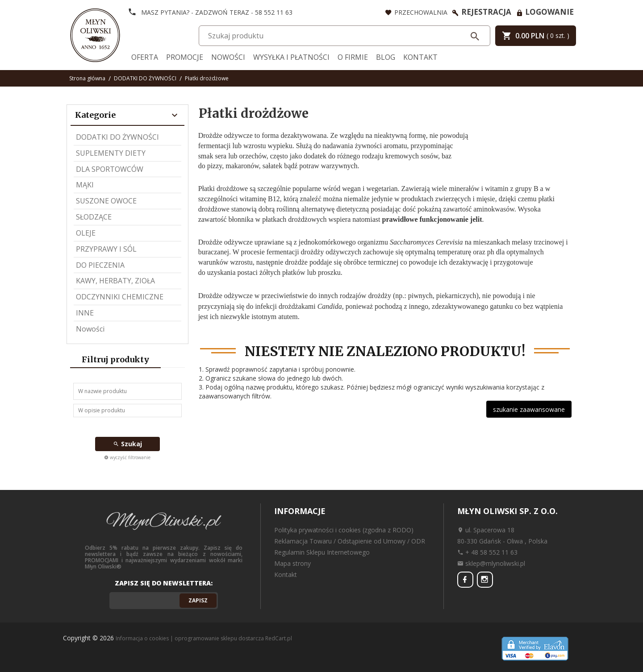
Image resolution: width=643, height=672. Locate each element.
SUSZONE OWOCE (106, 201)
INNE (85, 313)
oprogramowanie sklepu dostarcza (219, 638)
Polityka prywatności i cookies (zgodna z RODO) (344, 530)
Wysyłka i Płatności (291, 57)
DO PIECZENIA (100, 265)
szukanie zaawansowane (529, 409)
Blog (386, 57)
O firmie (353, 57)
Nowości (228, 57)
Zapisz (198, 600)
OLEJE (86, 233)
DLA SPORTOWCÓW (110, 169)
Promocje (185, 57)
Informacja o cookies (142, 638)
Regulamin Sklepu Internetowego (322, 552)
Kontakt (420, 57)
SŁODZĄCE (94, 217)
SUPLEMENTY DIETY (111, 153)
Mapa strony (292, 563)
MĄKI (85, 185)
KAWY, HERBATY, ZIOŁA (115, 281)
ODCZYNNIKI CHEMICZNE (120, 297)
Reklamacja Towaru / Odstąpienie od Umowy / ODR (350, 541)
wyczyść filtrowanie (127, 457)
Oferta (145, 57)
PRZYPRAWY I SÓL (106, 249)
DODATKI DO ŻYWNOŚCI (117, 137)
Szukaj (127, 444)
